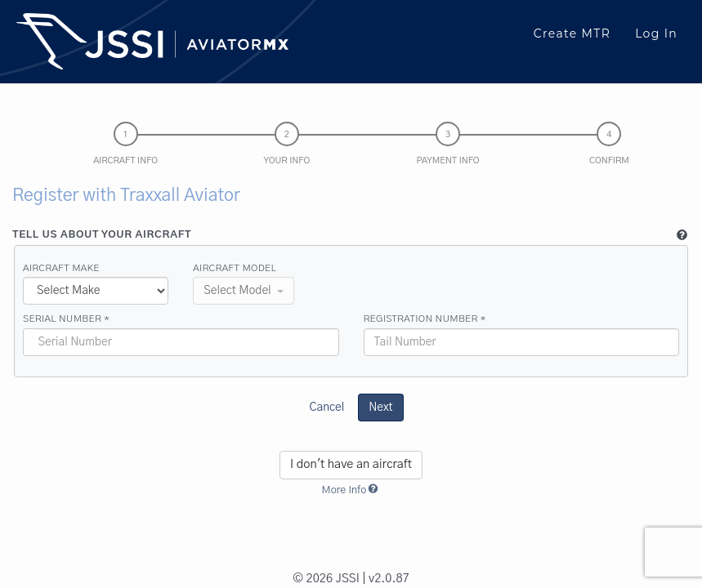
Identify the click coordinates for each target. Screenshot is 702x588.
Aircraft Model (235, 268)
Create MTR (572, 33)
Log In (656, 33)
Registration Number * (425, 318)
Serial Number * (66, 318)
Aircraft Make (61, 268)
